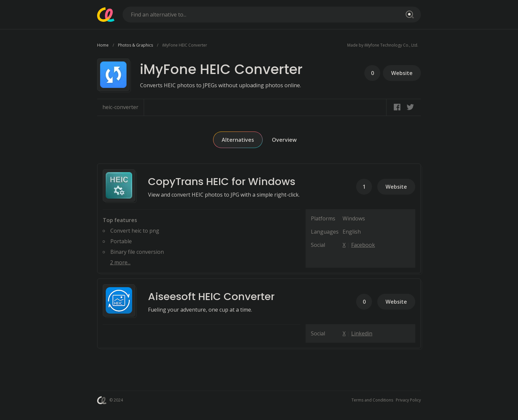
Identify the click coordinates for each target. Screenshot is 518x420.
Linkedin (362, 333)
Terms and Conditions (372, 400)
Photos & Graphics (135, 45)
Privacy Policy (408, 400)
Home (103, 45)
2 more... (120, 262)
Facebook (363, 245)
